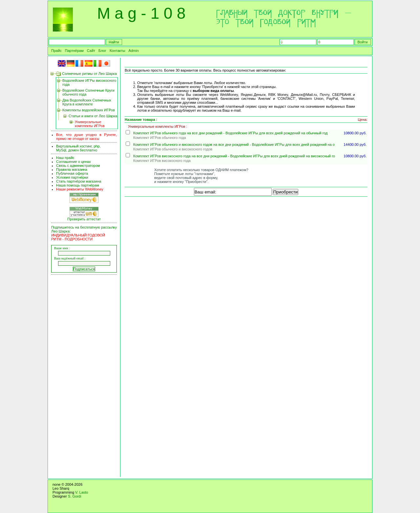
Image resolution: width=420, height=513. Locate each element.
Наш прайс (65, 158)
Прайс (56, 51)
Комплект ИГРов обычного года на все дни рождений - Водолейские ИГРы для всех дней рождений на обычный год (231, 133)
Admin (133, 51)
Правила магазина (72, 169)
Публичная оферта (72, 173)
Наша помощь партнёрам (78, 185)
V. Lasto (82, 492)
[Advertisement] (85, 376)
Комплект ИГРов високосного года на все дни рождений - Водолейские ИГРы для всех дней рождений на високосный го (234, 156)
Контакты (117, 51)
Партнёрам (74, 51)
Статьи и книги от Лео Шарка (93, 116)
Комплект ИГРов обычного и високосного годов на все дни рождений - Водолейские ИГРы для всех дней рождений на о (234, 145)
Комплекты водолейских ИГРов (89, 110)
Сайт (91, 51)
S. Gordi (74, 496)
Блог (102, 51)
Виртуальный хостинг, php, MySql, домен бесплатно (78, 148)
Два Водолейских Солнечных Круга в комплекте (87, 102)
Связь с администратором (78, 166)
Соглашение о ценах (73, 162)
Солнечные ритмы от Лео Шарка (89, 74)
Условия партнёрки (72, 177)
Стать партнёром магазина (79, 181)
